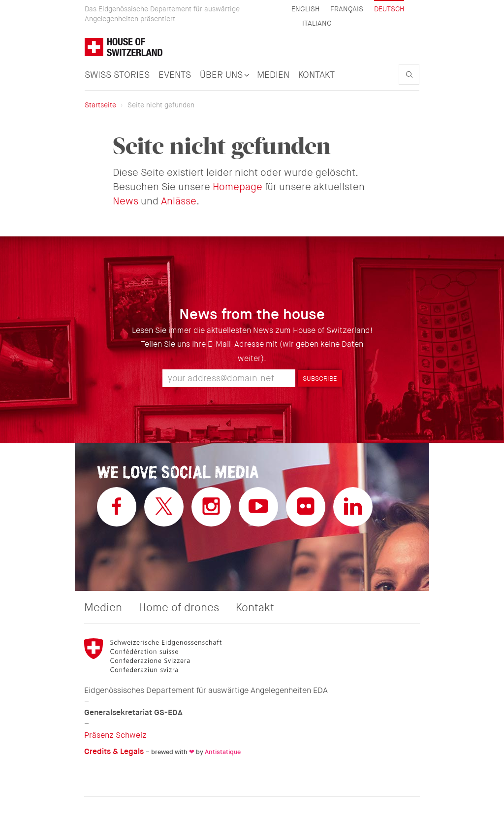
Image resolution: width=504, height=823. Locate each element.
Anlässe (179, 201)
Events (175, 75)
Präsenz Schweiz (115, 735)
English (305, 9)
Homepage (237, 187)
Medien (273, 75)
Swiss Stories (117, 75)
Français (347, 9)
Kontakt (316, 75)
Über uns (224, 75)
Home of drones (179, 608)
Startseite (100, 105)
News (126, 201)
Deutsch (389, 9)
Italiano (317, 23)
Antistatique (223, 752)
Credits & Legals (114, 751)
